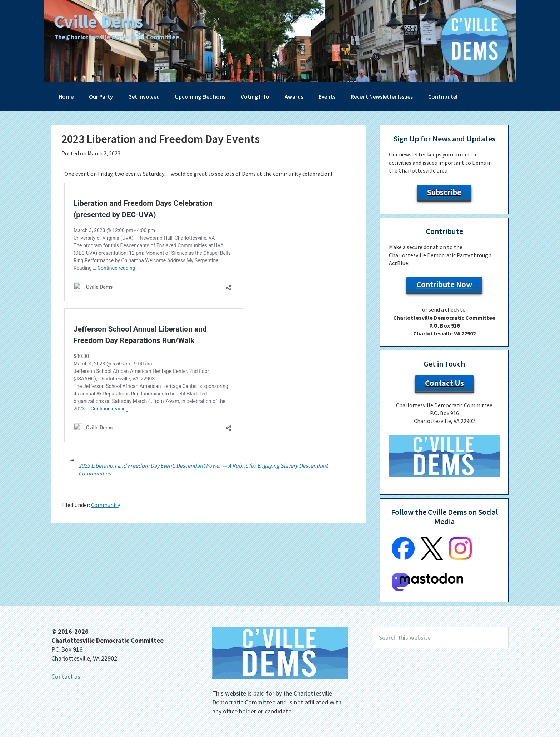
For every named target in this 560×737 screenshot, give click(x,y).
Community (106, 505)
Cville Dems (100, 21)
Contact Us (444, 383)
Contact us (66, 676)
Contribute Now (444, 284)
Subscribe (444, 192)
